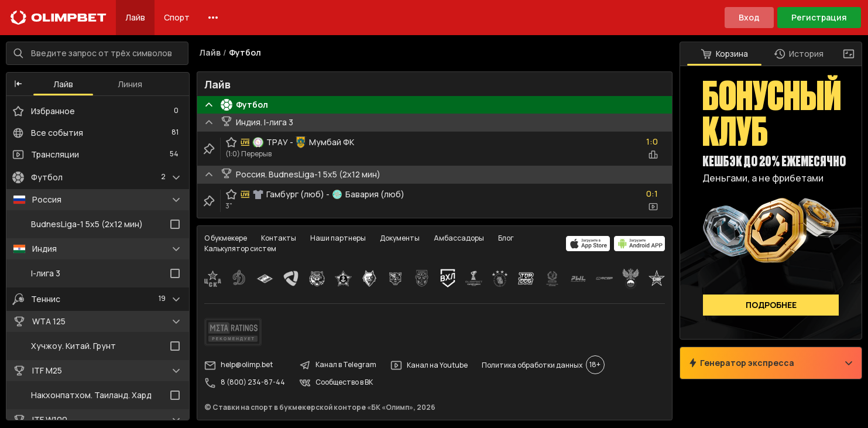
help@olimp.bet (240, 366)
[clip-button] (210, 150)
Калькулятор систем (241, 250)
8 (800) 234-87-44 (246, 384)
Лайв (135, 17)
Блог (507, 239)
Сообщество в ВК (337, 384)
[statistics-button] (652, 156)
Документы (401, 239)
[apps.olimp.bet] (587, 245)
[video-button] (652, 208)
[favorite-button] (232, 143)
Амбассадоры (460, 239)
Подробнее (770, 306)
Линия (131, 85)
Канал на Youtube (430, 366)
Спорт (177, 17)
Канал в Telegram (339, 366)
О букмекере (227, 239)
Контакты (280, 239)
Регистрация (819, 17)
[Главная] (59, 18)
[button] (19, 85)
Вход (749, 17)
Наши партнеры (339, 239)
